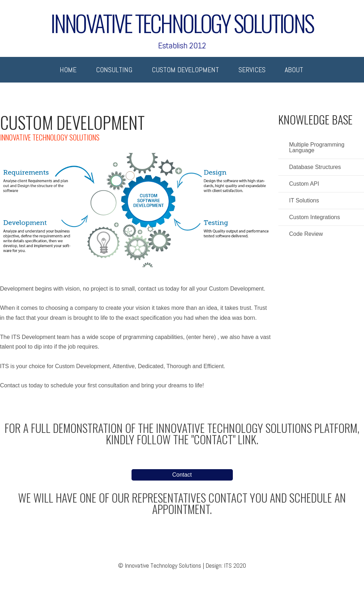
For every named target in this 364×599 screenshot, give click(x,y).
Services (252, 70)
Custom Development (185, 70)
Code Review (306, 234)
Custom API (304, 184)
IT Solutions (304, 201)
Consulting (114, 70)
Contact (182, 475)
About (294, 70)
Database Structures (315, 167)
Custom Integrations (314, 217)
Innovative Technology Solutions (182, 20)
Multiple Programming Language (317, 148)
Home (68, 70)
